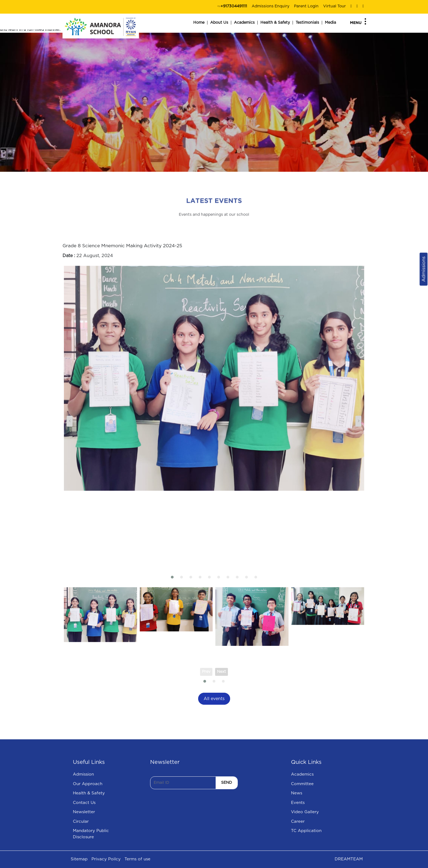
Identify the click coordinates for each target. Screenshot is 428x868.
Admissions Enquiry (271, 6)
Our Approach (88, 784)
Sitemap (79, 859)
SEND (227, 783)
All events (214, 699)
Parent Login (306, 6)
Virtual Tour (335, 6)
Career (298, 822)
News (297, 793)
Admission (83, 774)
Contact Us (84, 803)
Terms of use (137, 859)
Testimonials (307, 23)
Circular (81, 822)
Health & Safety (275, 23)
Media (330, 23)
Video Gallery (305, 812)
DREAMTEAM (349, 859)
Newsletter (84, 812)
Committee (302, 784)
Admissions (423, 269)
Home (199, 23)
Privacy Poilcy (106, 859)
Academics (244, 23)
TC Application (306, 831)
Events (298, 803)
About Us (219, 23)
